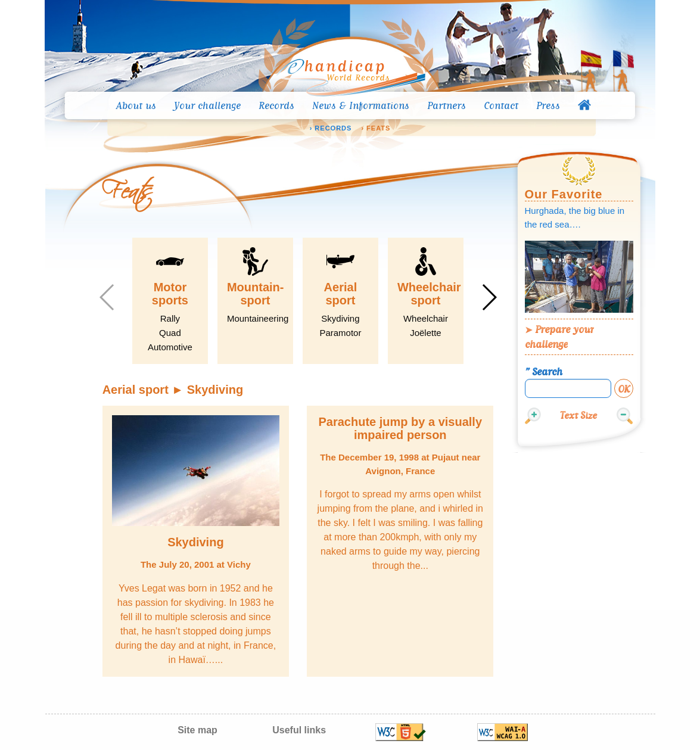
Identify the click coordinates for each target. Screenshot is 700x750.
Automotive (170, 347)
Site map (197, 730)
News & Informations (361, 105)
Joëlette (426, 333)
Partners (447, 105)
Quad (170, 333)
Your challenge (207, 105)
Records (276, 105)
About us (136, 105)
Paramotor (340, 333)
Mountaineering (258, 318)
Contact (501, 105)
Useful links (299, 730)
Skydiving (340, 318)
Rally (170, 318)
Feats (378, 128)
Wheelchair (426, 318)
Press (548, 105)
